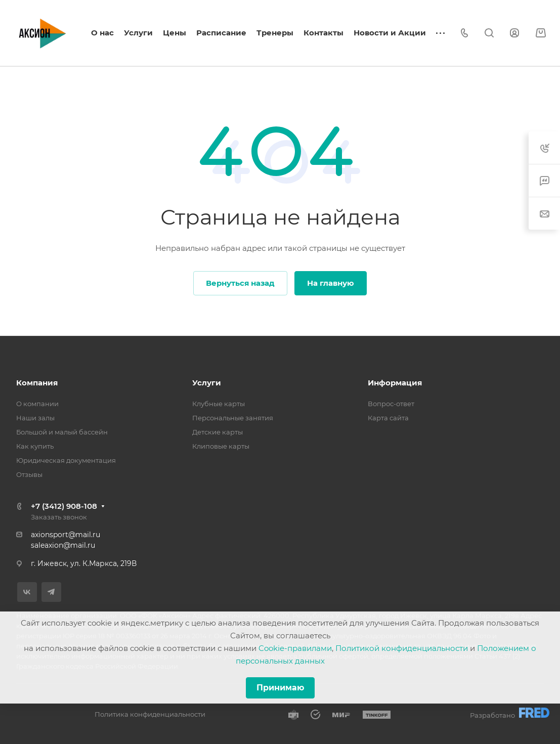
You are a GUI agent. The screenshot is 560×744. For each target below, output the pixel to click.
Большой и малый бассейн (62, 432)
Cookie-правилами (295, 648)
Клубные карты (219, 404)
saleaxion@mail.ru (63, 545)
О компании (37, 404)
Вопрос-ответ (391, 404)
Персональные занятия (233, 418)
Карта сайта (388, 418)
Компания (37, 383)
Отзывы (29, 474)
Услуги (207, 383)
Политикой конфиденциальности (402, 648)
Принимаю (280, 688)
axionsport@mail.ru (66, 535)
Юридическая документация (66, 460)
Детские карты (218, 432)
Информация (395, 383)
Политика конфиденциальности (150, 714)
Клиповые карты (221, 446)
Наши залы (35, 418)
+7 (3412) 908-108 (64, 506)
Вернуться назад (240, 283)
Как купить (35, 446)
